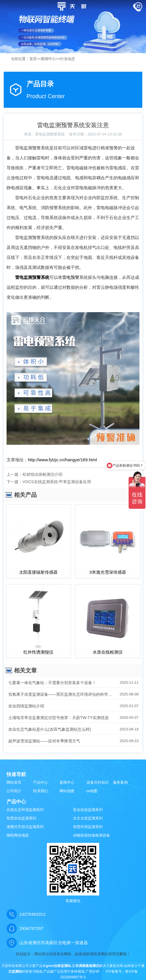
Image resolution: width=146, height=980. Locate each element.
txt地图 (92, 791)
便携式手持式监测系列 (25, 827)
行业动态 (68, 59)
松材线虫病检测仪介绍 (42, 474)
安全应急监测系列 (88, 810)
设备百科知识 (98, 782)
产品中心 (40, 782)
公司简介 (14, 791)
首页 (33, 59)
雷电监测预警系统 (50, 134)
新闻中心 (48, 59)
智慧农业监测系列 (21, 818)
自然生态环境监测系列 (25, 810)
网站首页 (14, 782)
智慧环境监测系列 (88, 827)
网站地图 (67, 791)
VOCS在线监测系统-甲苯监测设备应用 (57, 482)
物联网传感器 (18, 835)
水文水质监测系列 (88, 818)
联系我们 (40, 791)
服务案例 (120, 782)
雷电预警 (71, 277)
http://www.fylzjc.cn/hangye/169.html (62, 460)
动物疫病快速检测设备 (92, 835)
